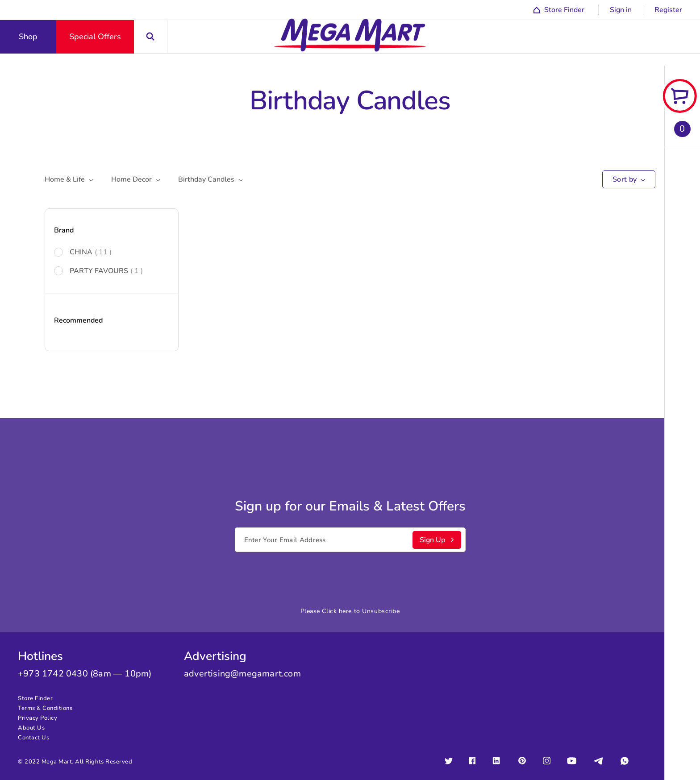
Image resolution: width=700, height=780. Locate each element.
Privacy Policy (37, 718)
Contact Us (33, 738)
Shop (28, 37)
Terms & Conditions (45, 708)
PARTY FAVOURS (98, 271)
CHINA (83, 252)
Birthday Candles (210, 179)
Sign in (621, 10)
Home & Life (69, 179)
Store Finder (35, 698)
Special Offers (95, 37)
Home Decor (136, 179)
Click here (337, 611)
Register (668, 10)
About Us (31, 728)
